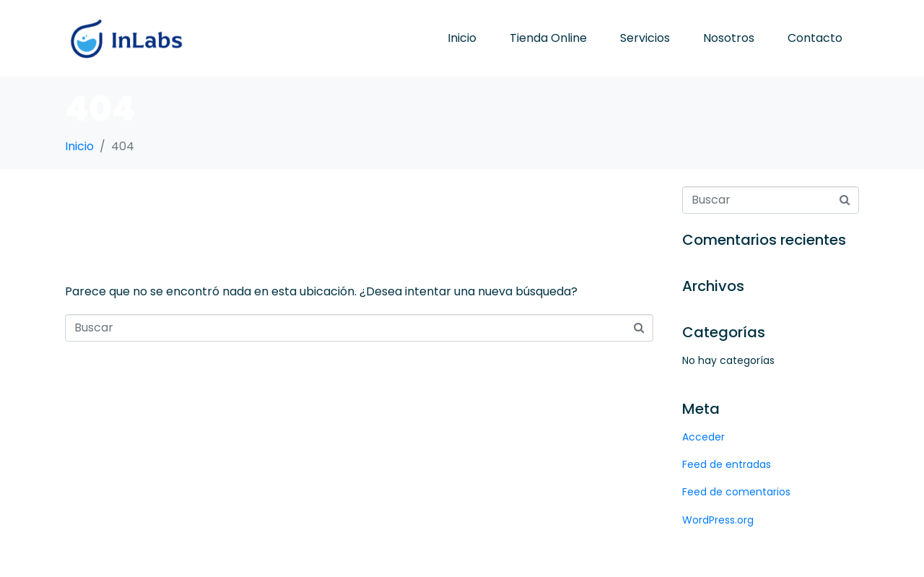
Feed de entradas (727, 464)
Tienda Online (548, 38)
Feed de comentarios (736, 492)
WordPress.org (718, 520)
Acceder (703, 437)
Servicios (645, 38)
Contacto (815, 38)
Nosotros (729, 38)
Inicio (462, 38)
